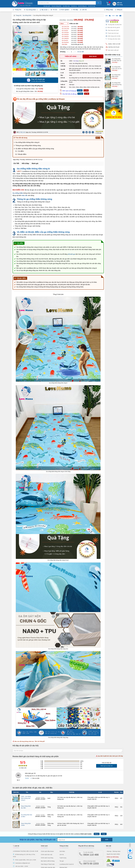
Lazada (96, 845)
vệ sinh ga (71, 226)
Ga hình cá (74, 6)
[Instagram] (27, 843)
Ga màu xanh (47, 6)
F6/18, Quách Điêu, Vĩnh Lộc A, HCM (26, 832)
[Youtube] (33, 843)
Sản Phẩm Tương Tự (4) (112, 55)
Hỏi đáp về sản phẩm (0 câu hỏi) (26, 718)
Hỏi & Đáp (25, 135)
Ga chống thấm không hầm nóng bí (27, 114)
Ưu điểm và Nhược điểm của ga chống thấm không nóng (35, 121)
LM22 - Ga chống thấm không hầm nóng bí (26, 770)
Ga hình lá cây (92, 6)
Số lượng (63, 52)
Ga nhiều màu (66, 6)
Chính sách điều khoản (47, 823)
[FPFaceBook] (14, 843)
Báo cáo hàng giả (40, 713)
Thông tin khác (64, 818)
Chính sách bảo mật (47, 827)
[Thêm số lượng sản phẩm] (75, 52)
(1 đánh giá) (99, 105)
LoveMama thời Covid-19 (67, 836)
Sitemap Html (63, 839)
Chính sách (44, 818)
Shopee (81, 845)
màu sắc (24, 167)
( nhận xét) (23, 740)
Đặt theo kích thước (114, 47)
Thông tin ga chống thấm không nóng (28, 117)
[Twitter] (87, 104)
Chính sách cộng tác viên (48, 839)
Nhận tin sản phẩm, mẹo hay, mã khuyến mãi (38, 812)
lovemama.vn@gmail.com (23, 835)
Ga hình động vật (82, 6)
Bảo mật (109, 818)
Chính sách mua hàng (47, 830)
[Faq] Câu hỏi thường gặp (48, 843)
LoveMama (114, 20)
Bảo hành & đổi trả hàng (48, 833)
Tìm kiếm (38, 1)
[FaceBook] (18, 843)
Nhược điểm (22, 126)
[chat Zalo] (130, 857)
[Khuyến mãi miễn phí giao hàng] (120, 4)
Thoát (104, 806)
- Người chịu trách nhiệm (113, 826)
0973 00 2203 (91, 835)
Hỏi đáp (75, 10)
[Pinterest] (90, 104)
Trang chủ (17, 10)
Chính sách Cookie (86, 806)
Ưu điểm (21, 123)
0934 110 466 (91, 826)
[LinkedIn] (24, 843)
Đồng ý (97, 806)
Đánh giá (35, 135)
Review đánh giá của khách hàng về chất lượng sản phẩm (68, 728)
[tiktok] (30, 843)
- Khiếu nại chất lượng (112, 829)
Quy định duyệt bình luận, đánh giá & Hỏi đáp (109, 728)
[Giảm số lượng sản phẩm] (68, 52)
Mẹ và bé (44, 10)
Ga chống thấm (30, 10)
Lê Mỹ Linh (22, 104)
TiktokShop (86, 845)
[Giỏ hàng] (108, 4)
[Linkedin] (93, 104)
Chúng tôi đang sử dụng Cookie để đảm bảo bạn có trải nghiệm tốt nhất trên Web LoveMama (60, 806)
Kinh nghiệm (64, 10)
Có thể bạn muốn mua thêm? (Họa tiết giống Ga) (28, 86)
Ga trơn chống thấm (57, 6)
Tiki (91, 845)
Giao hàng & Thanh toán (48, 836)
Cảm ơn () (35, 750)
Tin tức (54, 10)
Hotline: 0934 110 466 (114, 44)
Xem (80, 90)
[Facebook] (83, 104)
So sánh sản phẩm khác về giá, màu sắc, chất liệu (32, 760)
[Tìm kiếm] (98, 3)
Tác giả (62, 833)
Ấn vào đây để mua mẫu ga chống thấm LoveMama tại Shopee (41, 99)
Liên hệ (83, 10)
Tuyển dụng (63, 830)
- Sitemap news (116, 823)
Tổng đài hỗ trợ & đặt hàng (86, 818)
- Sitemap (109, 823)
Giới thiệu (62, 823)
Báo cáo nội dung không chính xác (23, 713)
